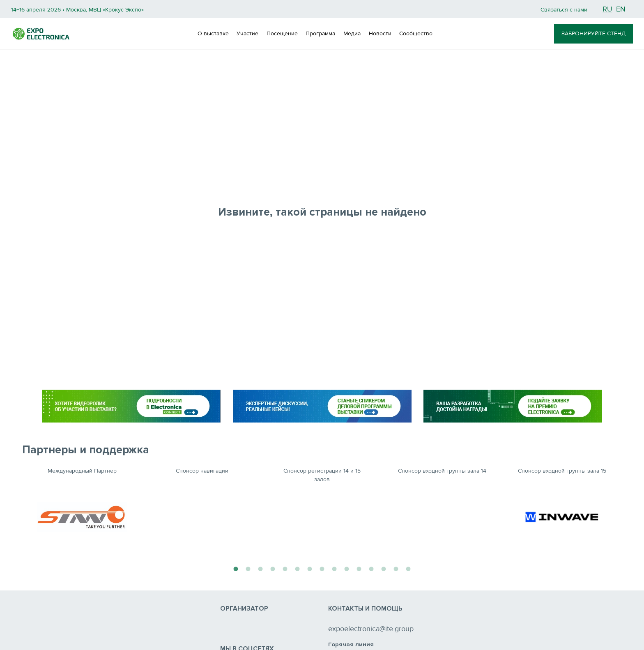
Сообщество (416, 33)
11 (359, 568)
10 (347, 568)
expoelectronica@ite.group (371, 629)
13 (384, 568)
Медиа (352, 33)
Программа (320, 33)
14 (396, 568)
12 (371, 568)
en (621, 9)
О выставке (213, 33)
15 (408, 568)
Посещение (282, 33)
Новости (380, 33)
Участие (247, 33)
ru (607, 9)
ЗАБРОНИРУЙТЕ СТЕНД (593, 33)
